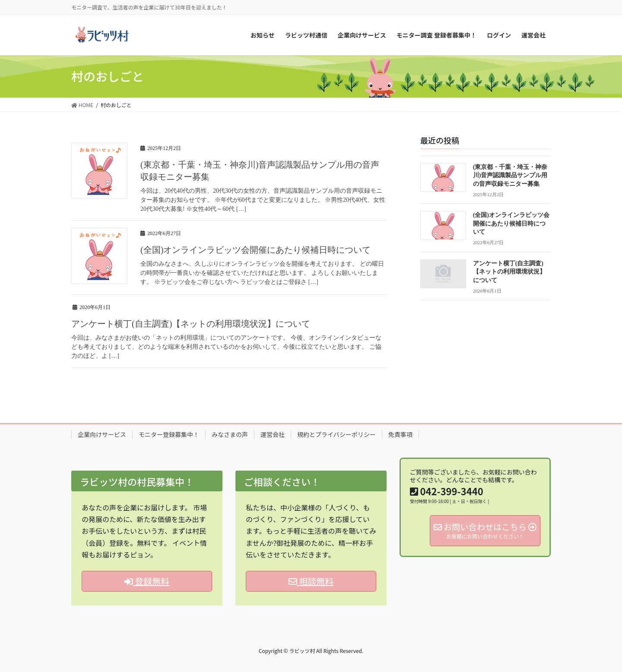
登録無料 (147, 581)
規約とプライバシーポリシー (336, 434)
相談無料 (311, 581)
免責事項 (400, 434)
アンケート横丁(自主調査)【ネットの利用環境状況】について (191, 324)
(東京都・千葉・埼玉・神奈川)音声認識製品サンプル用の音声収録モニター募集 (510, 175)
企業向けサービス (102, 434)
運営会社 (273, 434)
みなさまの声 (230, 434)
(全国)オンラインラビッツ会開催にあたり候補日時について (255, 250)
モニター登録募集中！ (169, 434)
